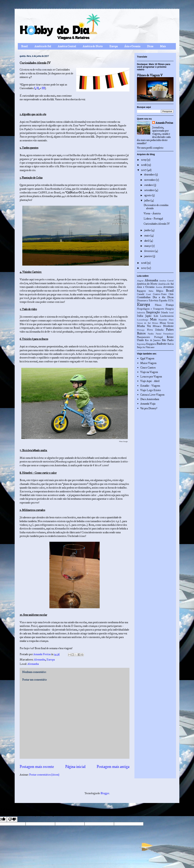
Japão (148, 316)
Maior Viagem (148, 363)
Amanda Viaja (148, 404)
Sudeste (162, 344)
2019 (144, 160)
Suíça (140, 347)
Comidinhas (144, 297)
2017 (144, 170)
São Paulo (168, 340)
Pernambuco (168, 334)
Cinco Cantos (148, 368)
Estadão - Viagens (150, 386)
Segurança (141, 344)
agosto (148, 195)
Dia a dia (159, 297)
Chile (171, 294)
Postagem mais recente (37, 767)
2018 (144, 165)
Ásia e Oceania (132, 46)
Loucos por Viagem (151, 377)
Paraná (158, 334)
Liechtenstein (167, 316)
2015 (144, 268)
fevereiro (149, 251)
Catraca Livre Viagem (152, 395)
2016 (144, 263)
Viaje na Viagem (149, 372)
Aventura (168, 287)
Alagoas (140, 281)
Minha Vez (144, 326)
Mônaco (157, 326)
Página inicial (75, 767)
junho (148, 230)
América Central (67, 46)
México (155, 323)
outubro (149, 185)
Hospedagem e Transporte (150, 309)
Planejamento (144, 337)
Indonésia (141, 313)
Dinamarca (142, 300)
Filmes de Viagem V (150, 75)
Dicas (150, 46)
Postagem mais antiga (113, 767)
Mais (163, 46)
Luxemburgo (143, 320)
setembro (150, 190)
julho (147, 200)
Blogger (105, 793)
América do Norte (93, 46)
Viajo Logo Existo (151, 390)
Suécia (170, 344)
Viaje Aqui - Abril (150, 381)
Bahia (151, 291)
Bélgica (160, 291)
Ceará (148, 294)
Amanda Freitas (164, 123)
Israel (171, 313)
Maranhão (163, 320)
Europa (113, 46)
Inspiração (153, 312)
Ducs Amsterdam (150, 399)
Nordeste (168, 326)
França (170, 305)
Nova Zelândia (155, 330)
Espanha (163, 300)
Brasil (24, 46)
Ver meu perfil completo (150, 148)
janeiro (148, 256)
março (148, 246)
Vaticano (150, 347)
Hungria (169, 309)
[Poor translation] (12, 819)
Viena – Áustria (152, 213)
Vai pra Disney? (149, 408)
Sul (144, 347)
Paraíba (151, 334)
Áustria (159, 287)
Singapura (151, 344)
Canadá (141, 294)
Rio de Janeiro (153, 340)
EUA (171, 300)
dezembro (150, 175)
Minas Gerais (167, 323)
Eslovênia (153, 300)
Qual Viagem (147, 358)
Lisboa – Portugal (153, 219)
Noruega (141, 330)
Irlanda (164, 312)
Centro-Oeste (160, 294)
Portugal (158, 337)
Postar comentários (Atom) (44, 775)
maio (147, 236)
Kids (156, 316)
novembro (150, 180)
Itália (140, 316)
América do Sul (43, 46)
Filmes (158, 305)
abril (147, 241)
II (38, 88)
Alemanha (40, 660)
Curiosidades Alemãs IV (157, 224)
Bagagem (141, 291)
